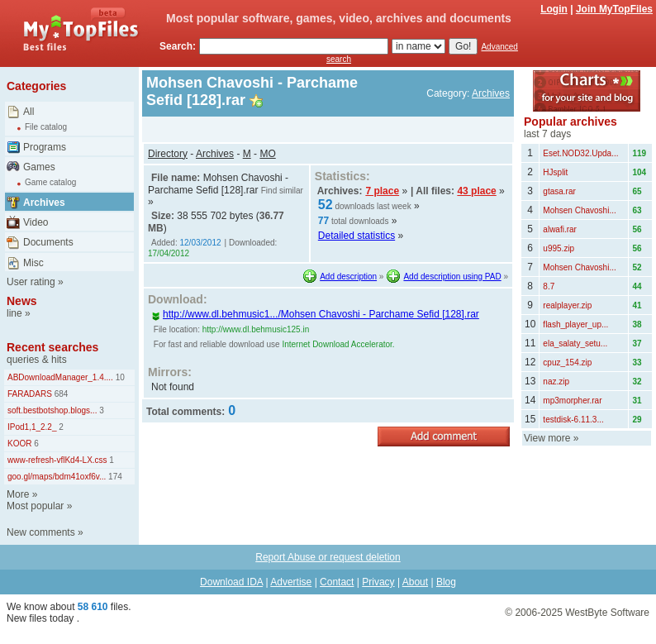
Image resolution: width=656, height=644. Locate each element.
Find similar (282, 191)
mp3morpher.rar (572, 401)
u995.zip (559, 248)
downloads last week (373, 206)
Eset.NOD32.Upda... (580, 153)
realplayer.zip (567, 305)
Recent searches (52, 347)
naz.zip (556, 382)
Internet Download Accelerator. (338, 344)
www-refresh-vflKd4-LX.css (57, 460)
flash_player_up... (575, 324)
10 (119, 377)
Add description (348, 277)
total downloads (360, 221)
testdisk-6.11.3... (573, 420)
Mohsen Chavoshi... (579, 210)
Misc (33, 263)
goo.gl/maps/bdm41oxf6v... (57, 477)
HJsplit (555, 172)
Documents (48, 242)
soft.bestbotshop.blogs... (52, 410)
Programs (45, 147)
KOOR (19, 444)
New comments (41, 532)
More (18, 494)
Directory (168, 154)
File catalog (46, 127)
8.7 (549, 286)
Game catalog (50, 182)
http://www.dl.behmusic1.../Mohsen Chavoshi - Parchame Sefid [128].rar (315, 314)
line (14, 313)
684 (60, 394)
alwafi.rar (560, 229)
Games (39, 167)
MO (267, 154)
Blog (446, 582)
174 (114, 477)
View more (547, 438)
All (29, 112)
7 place (382, 191)
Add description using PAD (452, 277)
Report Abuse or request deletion (328, 557)
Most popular (35, 506)
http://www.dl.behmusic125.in (256, 329)
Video (36, 222)
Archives (44, 203)
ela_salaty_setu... (575, 343)
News (22, 301)
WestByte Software (607, 613)
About (415, 582)
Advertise (291, 582)
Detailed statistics (357, 236)
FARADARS (30, 394)
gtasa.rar (559, 191)
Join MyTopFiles (614, 9)
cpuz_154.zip (567, 363)
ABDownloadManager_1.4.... (60, 377)
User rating (31, 282)
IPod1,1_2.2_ (32, 427)
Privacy (378, 582)
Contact (337, 582)
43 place (476, 191)
